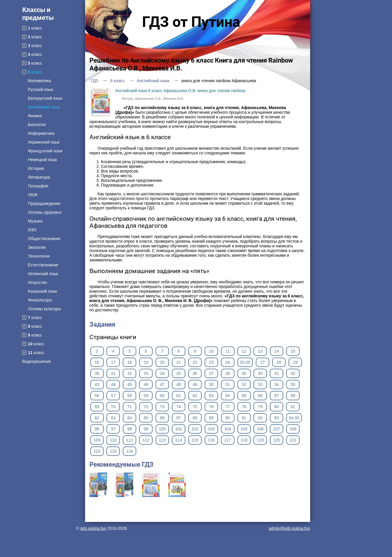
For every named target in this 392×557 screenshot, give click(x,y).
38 (228, 373)
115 (195, 440)
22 (195, 362)
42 (293, 373)
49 (195, 384)
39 (244, 373)
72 (146, 407)
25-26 (245, 362)
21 (179, 362)
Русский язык (41, 89)
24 (228, 362)
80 (277, 407)
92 (260, 418)
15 (293, 351)
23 (211, 362)
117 (228, 440)
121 (293, 440)
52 (244, 384)
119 (260, 440)
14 (277, 351)
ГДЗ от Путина (191, 22)
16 (97, 362)
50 (211, 384)
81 (293, 407)
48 (179, 384)
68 (293, 396)
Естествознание (43, 265)
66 (260, 396)
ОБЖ (33, 195)
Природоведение (44, 204)
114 (178, 440)
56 (97, 396)
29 (295, 362)
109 (97, 440)
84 (129, 418)
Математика (40, 81)
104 (228, 429)
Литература (39, 177)
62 (195, 396)
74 (179, 407)
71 (129, 407)
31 (113, 373)
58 (129, 396)
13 (260, 351)
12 (244, 351)
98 (129, 429)
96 (97, 429)
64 (228, 396)
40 (260, 373)
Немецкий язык (43, 160)
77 (228, 407)
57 (113, 396)
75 (195, 407)
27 (263, 362)
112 (146, 440)
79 (260, 407)
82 (97, 418)
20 (162, 362)
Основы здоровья (45, 212)
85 (146, 418)
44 (113, 384)
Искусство (38, 282)
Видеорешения (37, 361)
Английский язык (44, 107)
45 (129, 384)
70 (113, 407)
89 (211, 418)
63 (211, 396)
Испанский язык (43, 274)
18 (129, 362)
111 (130, 440)
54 (277, 384)
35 (179, 373)
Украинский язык (44, 142)
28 (279, 362)
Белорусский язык (45, 98)
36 (195, 373)
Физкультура (40, 300)
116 (211, 440)
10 (211, 351)
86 (162, 418)
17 (113, 362)
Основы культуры (45, 309)
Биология (37, 125)
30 (97, 373)
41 (277, 373)
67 (277, 396)
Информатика (41, 133)
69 (97, 407)
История (36, 168)
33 (146, 373)
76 (211, 407)
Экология (37, 247)
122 (97, 451)
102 (195, 429)
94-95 (294, 418)
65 (244, 396)
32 (129, 373)
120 (277, 440)
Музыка (35, 221)
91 (244, 418)
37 (211, 373)
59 (146, 396)
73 (162, 407)
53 (260, 384)
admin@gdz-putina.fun (289, 528)
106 (260, 429)
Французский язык (45, 151)
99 (146, 429)
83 (113, 418)
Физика (35, 116)
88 (195, 418)
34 (162, 373)
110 (113, 440)
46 (146, 384)
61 (179, 396)
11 (228, 351)
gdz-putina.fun (93, 528)
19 (146, 362)
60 (162, 396)
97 (113, 429)
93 (277, 418)
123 (113, 451)
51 (228, 384)
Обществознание (44, 239)
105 (244, 429)
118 (244, 440)
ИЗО (32, 230)
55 (293, 384)
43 (97, 384)
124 (130, 451)
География (38, 186)
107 (277, 429)
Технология (39, 256)
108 (293, 429)
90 (228, 418)
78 (244, 407)
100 (162, 429)
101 (178, 429)
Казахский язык (43, 291)
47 (162, 384)
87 (179, 418)
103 (211, 429)
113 (162, 440)
